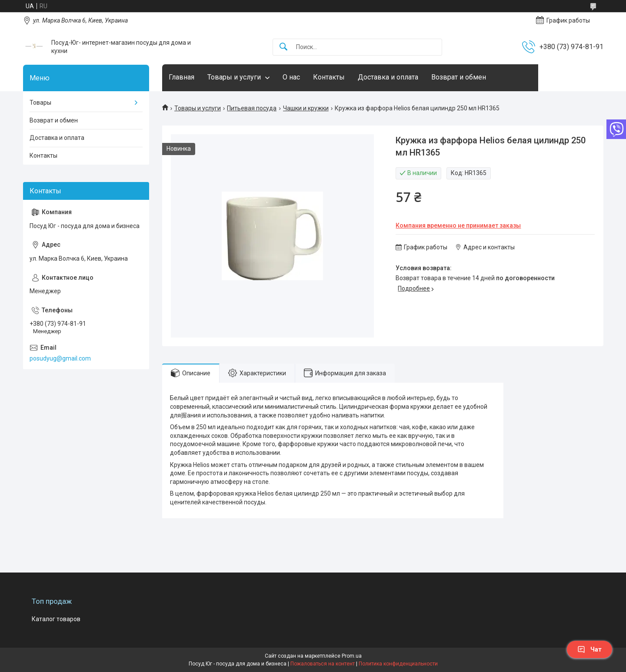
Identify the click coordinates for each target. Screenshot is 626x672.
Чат (589, 649)
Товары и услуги (234, 77)
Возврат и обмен (459, 77)
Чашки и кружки (306, 108)
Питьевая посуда (252, 108)
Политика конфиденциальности (398, 664)
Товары (40, 103)
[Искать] (283, 47)
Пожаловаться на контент (323, 664)
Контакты (329, 77)
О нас (291, 77)
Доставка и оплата (388, 77)
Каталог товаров (56, 619)
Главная (181, 77)
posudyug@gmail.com (60, 358)
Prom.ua (352, 656)
